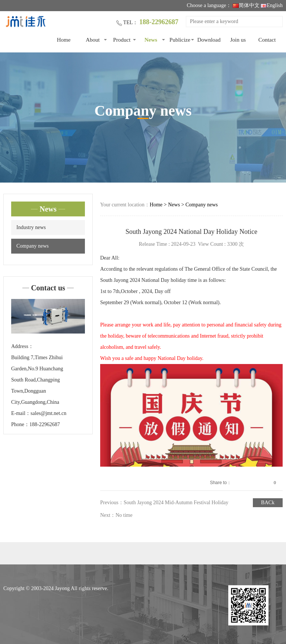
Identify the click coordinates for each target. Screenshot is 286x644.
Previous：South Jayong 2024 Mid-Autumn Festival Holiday (164, 503)
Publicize (180, 40)
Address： (22, 346)
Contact (267, 40)
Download (209, 40)
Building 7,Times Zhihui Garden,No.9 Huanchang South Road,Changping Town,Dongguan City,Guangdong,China (37, 380)
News (151, 40)
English (272, 5)
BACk (268, 503)
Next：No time (116, 515)
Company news (33, 246)
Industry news (31, 227)
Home (64, 40)
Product (122, 40)
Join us (238, 40)
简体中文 (246, 5)
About (93, 40)
